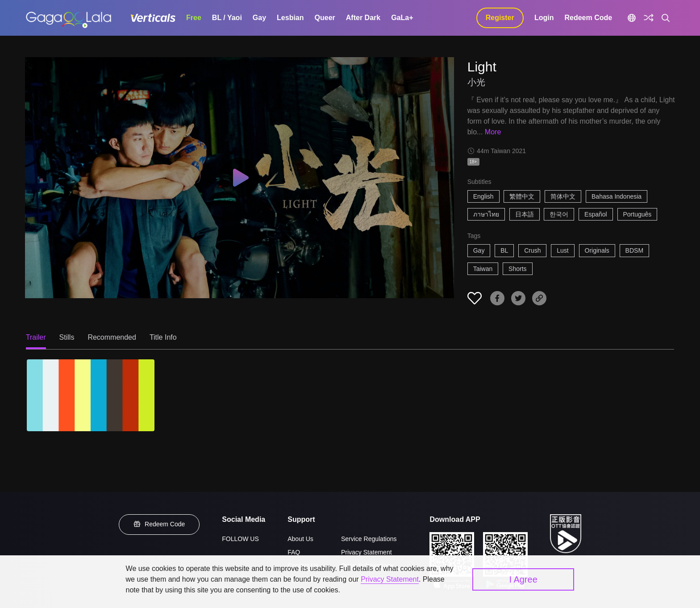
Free (194, 18)
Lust (562, 250)
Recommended (112, 337)
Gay (259, 18)
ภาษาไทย (486, 214)
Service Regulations (369, 539)
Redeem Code (588, 18)
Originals (597, 250)
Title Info (163, 337)
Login (544, 18)
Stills (67, 337)
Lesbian (290, 18)
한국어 (559, 214)
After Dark (363, 18)
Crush (532, 250)
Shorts (517, 269)
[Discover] (649, 18)
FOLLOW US (240, 539)
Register (500, 18)
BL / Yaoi (227, 18)
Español (596, 214)
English (483, 196)
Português (637, 214)
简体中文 (563, 196)
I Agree (523, 579)
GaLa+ (402, 18)
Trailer (36, 337)
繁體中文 (522, 196)
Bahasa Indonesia (617, 196)
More (493, 132)
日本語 (525, 214)
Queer (325, 18)
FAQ (294, 552)
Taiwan (483, 269)
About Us (300, 539)
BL (504, 250)
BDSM (634, 250)
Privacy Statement (367, 552)
